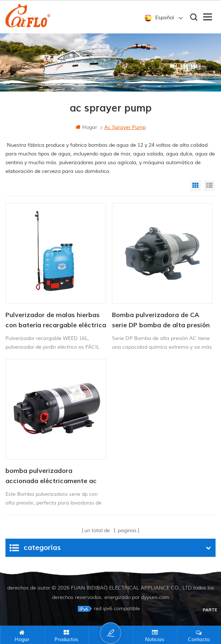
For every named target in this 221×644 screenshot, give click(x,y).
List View (209, 186)
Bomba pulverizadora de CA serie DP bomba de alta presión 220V (161, 321)
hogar (86, 127)
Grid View (196, 186)
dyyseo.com (155, 597)
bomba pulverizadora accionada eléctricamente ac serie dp (51, 477)
